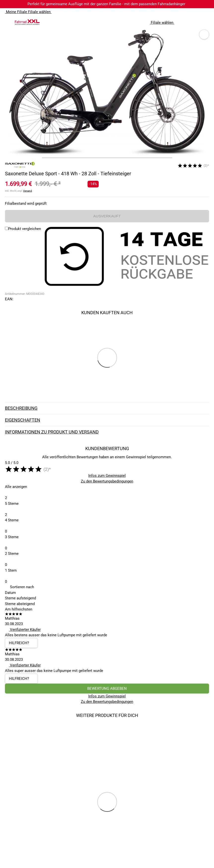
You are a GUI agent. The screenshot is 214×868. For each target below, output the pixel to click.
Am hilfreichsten (19, 609)
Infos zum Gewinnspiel (107, 476)
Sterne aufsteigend (20, 598)
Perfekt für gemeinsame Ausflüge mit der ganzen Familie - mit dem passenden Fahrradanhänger (106, 4)
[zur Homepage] (27, 22)
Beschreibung (107, 408)
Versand (28, 191)
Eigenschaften (107, 420)
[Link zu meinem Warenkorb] (205, 22)
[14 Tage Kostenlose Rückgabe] (126, 257)
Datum (10, 593)
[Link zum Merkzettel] (195, 22)
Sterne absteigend (20, 604)
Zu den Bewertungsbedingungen (107, 481)
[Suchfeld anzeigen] (185, 22)
